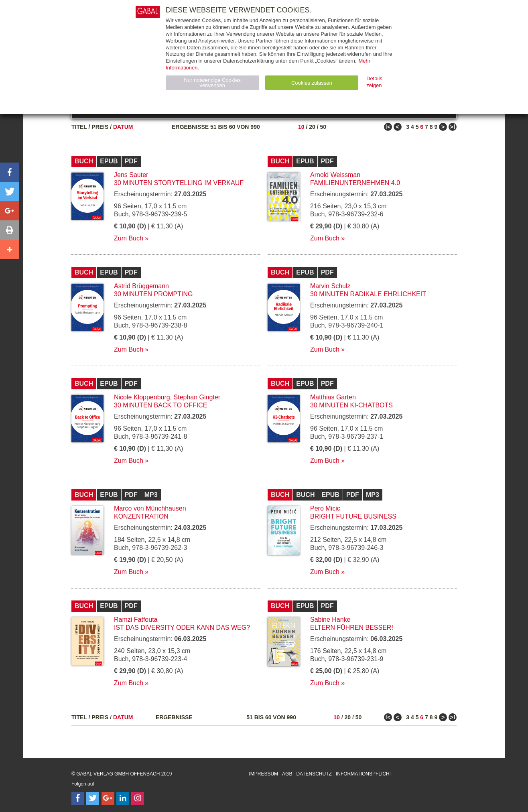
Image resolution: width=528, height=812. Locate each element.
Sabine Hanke (330, 620)
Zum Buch (129, 238)
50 (323, 127)
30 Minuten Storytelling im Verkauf (179, 183)
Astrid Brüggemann (141, 286)
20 (312, 127)
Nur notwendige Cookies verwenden (212, 83)
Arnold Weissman (335, 175)
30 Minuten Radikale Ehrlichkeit (368, 294)
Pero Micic (325, 508)
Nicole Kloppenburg (142, 397)
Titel (79, 127)
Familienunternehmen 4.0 (355, 183)
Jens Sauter (131, 175)
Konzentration (141, 516)
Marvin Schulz (330, 286)
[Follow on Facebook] (78, 798)
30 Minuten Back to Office (160, 405)
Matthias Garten (333, 397)
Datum (123, 127)
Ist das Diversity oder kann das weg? (182, 628)
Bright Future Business (353, 516)
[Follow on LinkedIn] (123, 798)
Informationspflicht (364, 774)
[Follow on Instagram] (138, 798)
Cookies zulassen (312, 83)
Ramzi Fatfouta (136, 620)
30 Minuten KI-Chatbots (351, 405)
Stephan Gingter (197, 397)
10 (301, 127)
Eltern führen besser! (352, 628)
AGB (287, 774)
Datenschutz (314, 774)
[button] (10, 172)
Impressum (263, 774)
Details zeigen (374, 82)
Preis (100, 127)
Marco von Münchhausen (150, 508)
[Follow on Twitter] (93, 798)
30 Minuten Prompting (153, 294)
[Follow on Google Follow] (108, 798)
